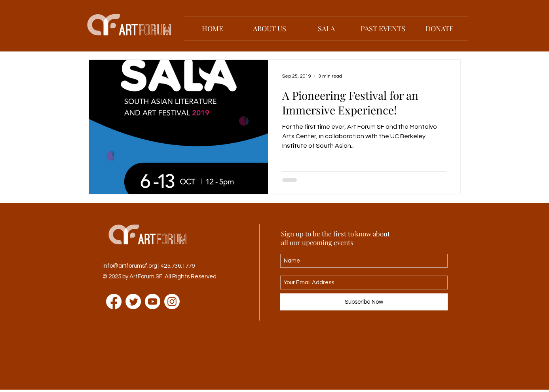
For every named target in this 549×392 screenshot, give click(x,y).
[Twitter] (133, 302)
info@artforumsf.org (130, 266)
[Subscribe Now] (364, 302)
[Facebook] (114, 302)
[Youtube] (153, 302)
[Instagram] (172, 302)
